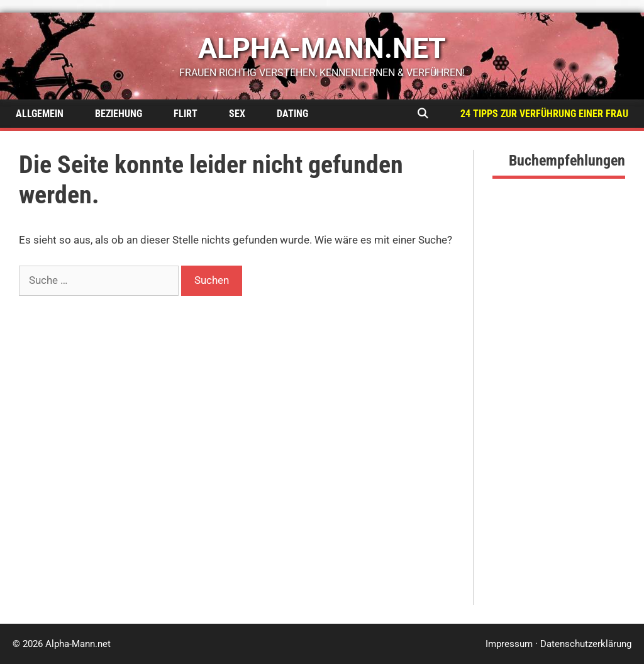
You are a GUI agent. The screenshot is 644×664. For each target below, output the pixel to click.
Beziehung (119, 114)
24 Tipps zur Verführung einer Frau (544, 114)
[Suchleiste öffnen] (422, 114)
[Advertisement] (559, 416)
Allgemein (40, 114)
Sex (237, 114)
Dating (292, 114)
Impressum (509, 644)
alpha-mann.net (322, 48)
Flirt (186, 114)
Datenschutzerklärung (586, 644)
